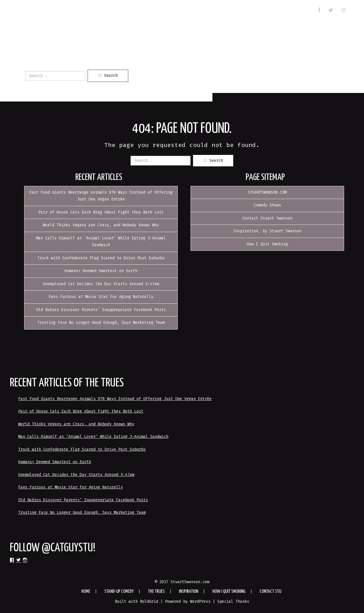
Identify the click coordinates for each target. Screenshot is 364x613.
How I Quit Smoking (196, 11)
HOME (31, 11)
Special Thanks (233, 601)
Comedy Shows (267, 205)
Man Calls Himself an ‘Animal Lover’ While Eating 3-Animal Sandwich (93, 437)
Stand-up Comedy (68, 11)
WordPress (200, 601)
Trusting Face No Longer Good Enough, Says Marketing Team (101, 323)
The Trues (111, 11)
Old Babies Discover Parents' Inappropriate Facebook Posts (101, 310)
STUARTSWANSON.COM (267, 192)
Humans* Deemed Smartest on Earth (101, 271)
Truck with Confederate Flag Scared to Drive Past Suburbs (101, 258)
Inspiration (147, 11)
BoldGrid (149, 601)
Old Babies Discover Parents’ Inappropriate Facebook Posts (83, 500)
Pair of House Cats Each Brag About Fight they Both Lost (101, 212)
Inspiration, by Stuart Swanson (267, 231)
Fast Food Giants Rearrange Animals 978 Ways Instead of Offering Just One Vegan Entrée (115, 399)
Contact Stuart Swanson (267, 218)
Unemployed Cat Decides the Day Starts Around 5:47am (101, 284)
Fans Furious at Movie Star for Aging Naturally (101, 297)
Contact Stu (41, 18)
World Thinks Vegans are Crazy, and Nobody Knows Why (101, 225)
